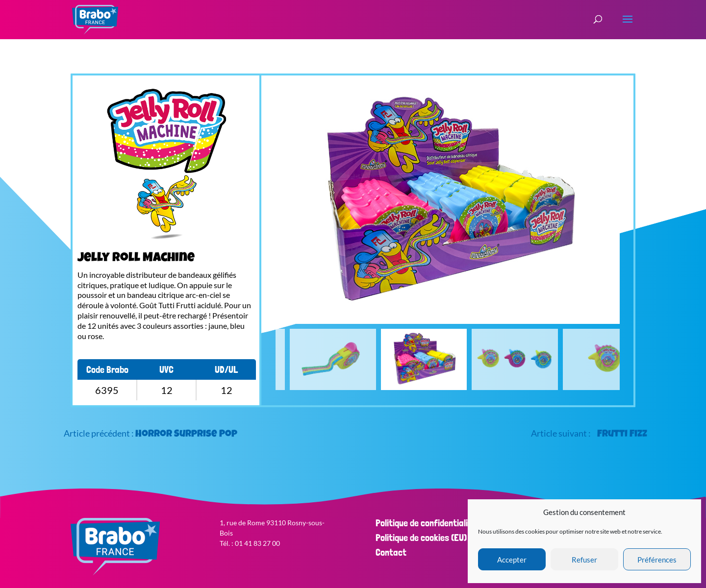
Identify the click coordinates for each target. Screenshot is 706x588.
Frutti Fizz (622, 435)
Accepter (512, 560)
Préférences (657, 560)
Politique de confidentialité (426, 523)
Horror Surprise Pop (186, 435)
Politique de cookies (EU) (421, 538)
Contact (391, 552)
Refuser (584, 560)
